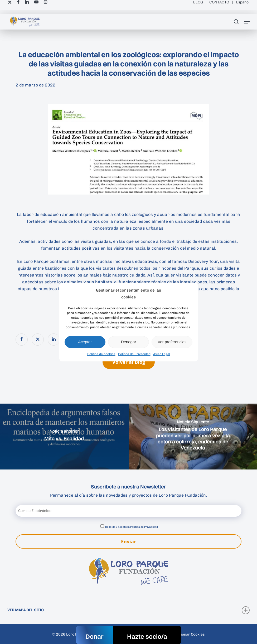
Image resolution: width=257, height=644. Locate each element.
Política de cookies (101, 354)
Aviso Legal (162, 354)
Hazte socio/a (147, 636)
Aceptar (85, 342)
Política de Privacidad (134, 354)
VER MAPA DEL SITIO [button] (128, 610)
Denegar (129, 342)
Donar (94, 636)
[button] (247, 22)
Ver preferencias (172, 342)
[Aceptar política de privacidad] (102, 526)
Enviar (128, 541)
